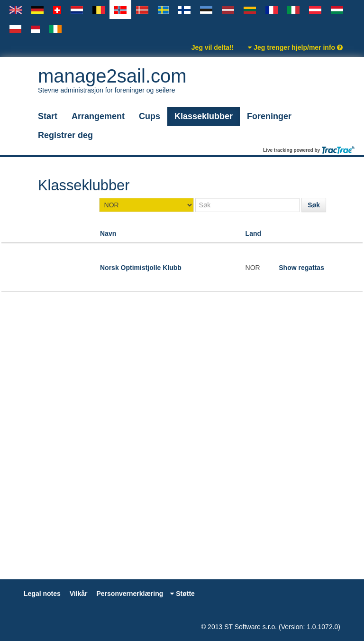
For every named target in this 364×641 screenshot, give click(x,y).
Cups (150, 116)
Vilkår (79, 594)
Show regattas (301, 268)
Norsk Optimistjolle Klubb (141, 268)
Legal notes (42, 594)
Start (48, 116)
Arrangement (98, 116)
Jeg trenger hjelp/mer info (295, 47)
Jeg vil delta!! (213, 47)
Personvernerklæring (130, 594)
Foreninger (269, 116)
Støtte (182, 594)
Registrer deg (65, 135)
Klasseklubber (204, 116)
